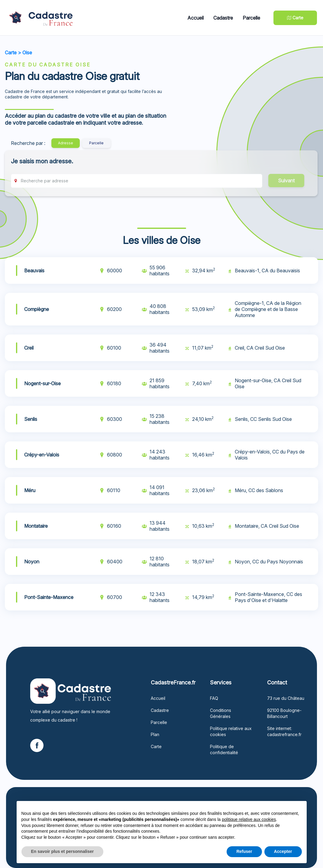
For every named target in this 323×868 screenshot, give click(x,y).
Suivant (286, 181)
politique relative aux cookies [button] (249, 819)
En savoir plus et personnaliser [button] (63, 851)
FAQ (214, 698)
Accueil (195, 18)
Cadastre (223, 18)
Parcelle (251, 18)
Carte (11, 53)
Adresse (66, 143)
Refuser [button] (244, 851)
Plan (155, 734)
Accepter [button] (283, 851)
